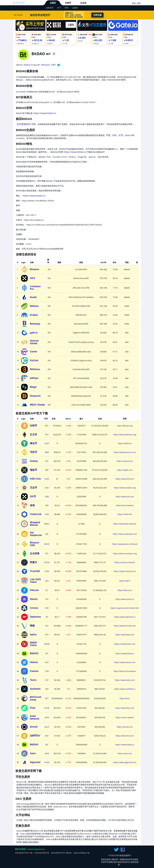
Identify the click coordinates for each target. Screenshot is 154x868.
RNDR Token (33, 644)
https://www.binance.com (125, 452)
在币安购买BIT (24, 124)
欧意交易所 (19, 3)
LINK (47, 514)
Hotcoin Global (34, 342)
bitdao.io (28, 65)
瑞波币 (33, 470)
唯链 (32, 626)
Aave (33, 753)
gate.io (34, 333)
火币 (121, 135)
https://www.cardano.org (125, 488)
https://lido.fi (125, 581)
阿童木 (33, 562)
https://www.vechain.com (125, 626)
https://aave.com (125, 753)
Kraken (34, 315)
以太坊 (83, 3)
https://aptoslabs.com (125, 635)
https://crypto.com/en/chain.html (125, 608)
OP (47, 617)
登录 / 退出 (136, 3)
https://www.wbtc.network (125, 524)
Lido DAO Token (35, 581)
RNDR (47, 644)
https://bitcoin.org (125, 426)
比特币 (68, 3)
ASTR (47, 717)
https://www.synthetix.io (125, 689)
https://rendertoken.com (125, 644)
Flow (33, 708)
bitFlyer (34, 378)
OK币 (33, 496)
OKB (47, 497)
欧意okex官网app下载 (82, 853)
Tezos (33, 680)
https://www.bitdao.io (45, 113)
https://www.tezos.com (125, 680)
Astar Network (35, 717)
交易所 (53, 3)
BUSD (47, 544)
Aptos (33, 635)
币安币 (33, 452)
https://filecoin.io (125, 590)
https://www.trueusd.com (125, 571)
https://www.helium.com (125, 662)
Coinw (33, 352)
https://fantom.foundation (125, 671)
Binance (46, 65)
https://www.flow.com (125, 708)
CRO (47, 608)
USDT (47, 443)
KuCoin (34, 360)
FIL (47, 590)
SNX (47, 689)
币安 (108, 135)
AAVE (47, 753)
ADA (47, 488)
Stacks (34, 599)
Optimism (35, 617)
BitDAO (34, 653)
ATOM (47, 562)
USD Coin (35, 479)
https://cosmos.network (125, 562)
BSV (47, 736)
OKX (53, 65)
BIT (47, 653)
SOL (47, 461)
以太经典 (35, 553)
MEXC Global (37, 405)
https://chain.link (125, 514)
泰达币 (33, 443)
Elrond (34, 727)
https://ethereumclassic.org (125, 554)
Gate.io (128, 135)
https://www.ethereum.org (125, 435)
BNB (47, 452)
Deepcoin (35, 396)
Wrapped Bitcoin (35, 524)
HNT (47, 662)
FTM (47, 671)
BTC (47, 426)
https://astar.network (125, 717)
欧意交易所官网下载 (42, 853)
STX (47, 599)
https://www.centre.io (125, 479)
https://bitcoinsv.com (125, 736)
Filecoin (34, 590)
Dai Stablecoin (36, 534)
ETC (47, 554)
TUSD (47, 571)
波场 (32, 505)
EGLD (47, 727)
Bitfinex (34, 306)
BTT (47, 698)
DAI (47, 534)
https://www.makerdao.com (125, 534)
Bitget (33, 387)
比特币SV (35, 736)
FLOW (47, 708)
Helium (34, 662)
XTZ (47, 680)
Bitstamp (35, 324)
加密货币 (50, 8)
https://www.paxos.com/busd (125, 544)
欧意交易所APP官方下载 (24, 853)
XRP (47, 470)
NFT (59, 8)
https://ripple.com (125, 470)
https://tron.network (125, 505)
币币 (66, 8)
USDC (47, 479)
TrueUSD (35, 571)
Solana (34, 461)
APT (47, 635)
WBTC (47, 524)
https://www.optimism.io (125, 617)
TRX (47, 505)
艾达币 (33, 488)
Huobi (33, 297)
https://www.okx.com (125, 497)
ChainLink (36, 514)
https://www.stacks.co (125, 599)
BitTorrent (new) (36, 698)
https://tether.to (125, 443)
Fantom (34, 671)
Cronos (34, 608)
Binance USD (35, 544)
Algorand (35, 762)
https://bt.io (125, 698)
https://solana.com (125, 461)
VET (47, 626)
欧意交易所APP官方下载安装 (61, 853)
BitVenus (35, 369)
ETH (47, 435)
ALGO (47, 762)
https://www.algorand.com (125, 762)
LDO (47, 581)
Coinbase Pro (35, 288)
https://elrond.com (125, 727)
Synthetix (35, 689)
